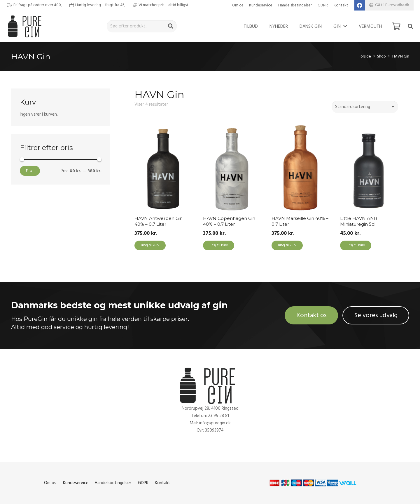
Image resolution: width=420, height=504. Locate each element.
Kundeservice (261, 5)
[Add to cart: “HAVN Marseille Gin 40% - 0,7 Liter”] (287, 246)
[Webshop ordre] (365, 107)
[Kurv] (396, 26)
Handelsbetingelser (295, 5)
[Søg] (171, 26)
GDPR (323, 5)
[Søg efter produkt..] (142, 26)
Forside (365, 56)
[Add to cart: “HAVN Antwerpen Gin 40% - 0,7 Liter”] (150, 246)
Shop (381, 56)
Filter (30, 171)
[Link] (26, 26)
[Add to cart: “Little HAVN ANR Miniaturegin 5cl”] (356, 246)
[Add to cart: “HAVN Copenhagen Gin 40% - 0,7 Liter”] (219, 246)
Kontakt (341, 5)
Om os (238, 5)
